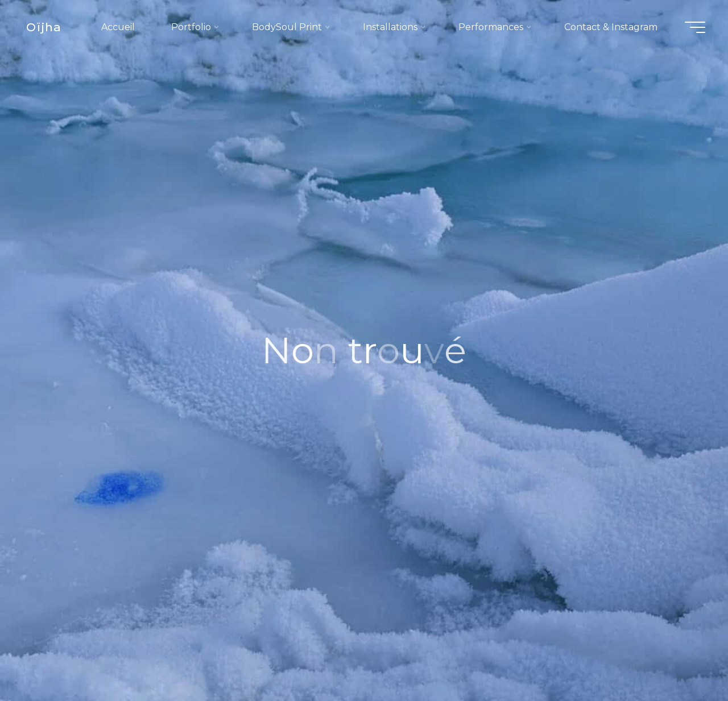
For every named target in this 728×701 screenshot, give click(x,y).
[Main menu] (695, 27)
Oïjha (44, 27)
